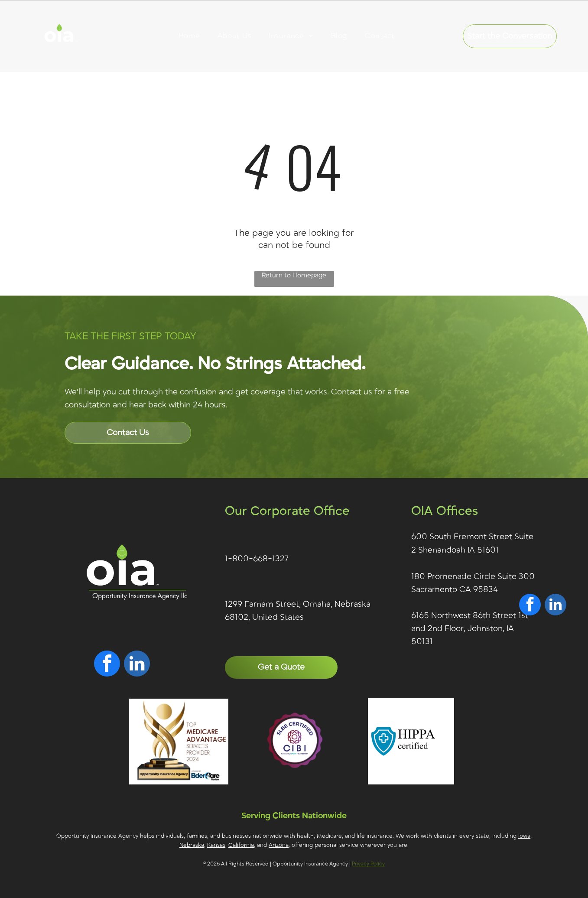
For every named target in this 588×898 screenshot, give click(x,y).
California (241, 845)
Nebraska (192, 845)
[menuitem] (189, 36)
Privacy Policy (368, 864)
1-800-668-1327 (257, 559)
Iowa (524, 836)
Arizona (279, 845)
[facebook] (107, 665)
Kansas (216, 845)
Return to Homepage (294, 275)
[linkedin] (137, 665)
